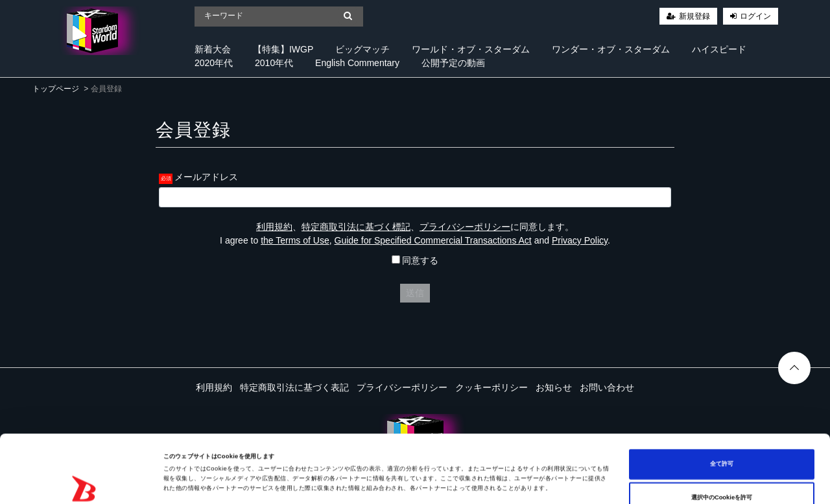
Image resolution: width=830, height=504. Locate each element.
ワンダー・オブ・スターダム (611, 49)
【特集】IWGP (283, 49)
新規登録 (694, 16)
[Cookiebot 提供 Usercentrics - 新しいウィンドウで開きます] (84, 482)
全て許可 (722, 400)
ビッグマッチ (362, 49)
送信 (415, 293)
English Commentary (357, 63)
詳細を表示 (499, 483)
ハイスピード (719, 49)
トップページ (56, 89)
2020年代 (214, 63)
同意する (415, 260)
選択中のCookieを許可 (722, 434)
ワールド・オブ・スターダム (471, 49)
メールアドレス (206, 177)
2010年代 (274, 63)
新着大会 (213, 49)
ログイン (755, 16)
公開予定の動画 (453, 63)
